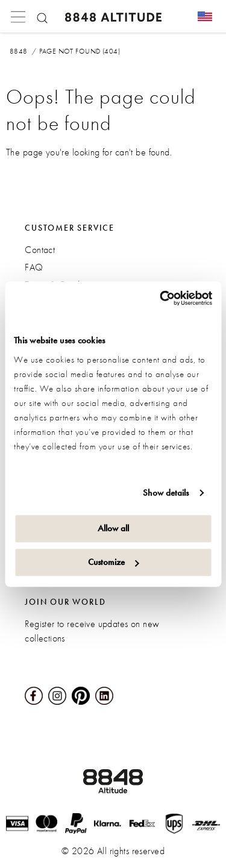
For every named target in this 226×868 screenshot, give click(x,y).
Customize (114, 562)
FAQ (34, 267)
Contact (40, 250)
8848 (19, 51)
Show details (166, 493)
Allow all (113, 528)
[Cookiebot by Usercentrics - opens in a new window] (161, 298)
